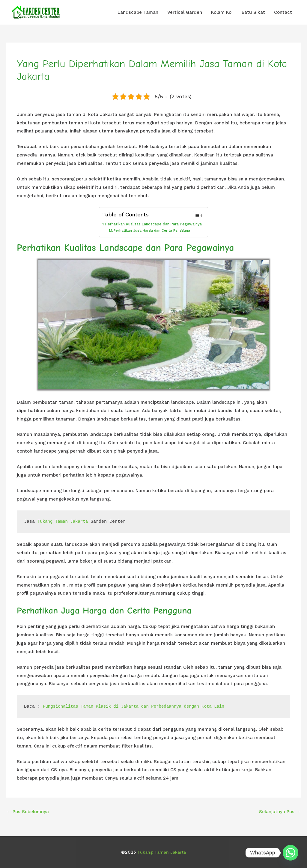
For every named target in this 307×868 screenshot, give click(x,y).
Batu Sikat (253, 12)
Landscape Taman (138, 12)
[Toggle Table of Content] (197, 216)
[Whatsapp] (291, 853)
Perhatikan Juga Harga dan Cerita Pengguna (151, 230)
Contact (283, 12)
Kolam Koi (222, 12)
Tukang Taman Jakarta (64, 521)
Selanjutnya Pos (280, 811)
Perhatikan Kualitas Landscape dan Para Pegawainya (154, 224)
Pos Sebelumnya (28, 811)
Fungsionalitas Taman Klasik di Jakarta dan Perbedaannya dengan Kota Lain (140, 706)
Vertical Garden (185, 12)
